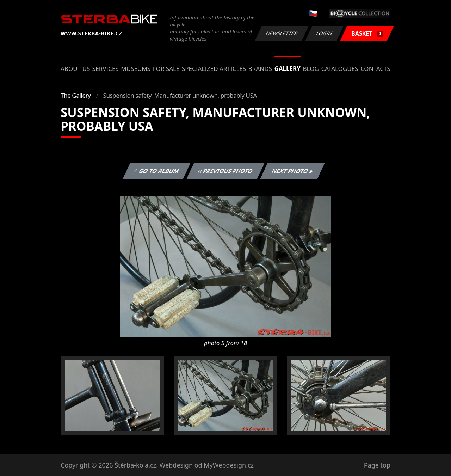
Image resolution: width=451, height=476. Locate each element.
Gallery (288, 69)
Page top (377, 465)
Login (325, 33)
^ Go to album (156, 171)
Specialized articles (214, 69)
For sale (166, 69)
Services (106, 69)
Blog (311, 69)
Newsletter (282, 33)
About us (75, 69)
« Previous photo (225, 171)
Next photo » (292, 171)
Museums (136, 69)
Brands (260, 69)
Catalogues (339, 69)
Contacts (375, 69)
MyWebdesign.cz (229, 465)
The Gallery (76, 95)
